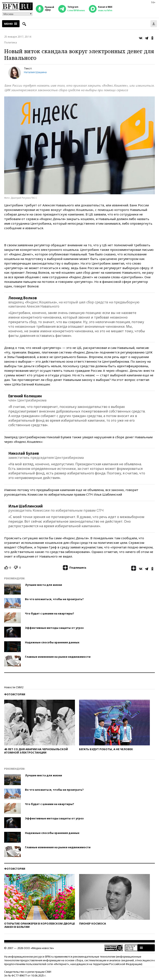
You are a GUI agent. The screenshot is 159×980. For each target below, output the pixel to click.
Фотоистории (15, 694)
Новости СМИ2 (14, 687)
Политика (11, 42)
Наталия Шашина (35, 72)
